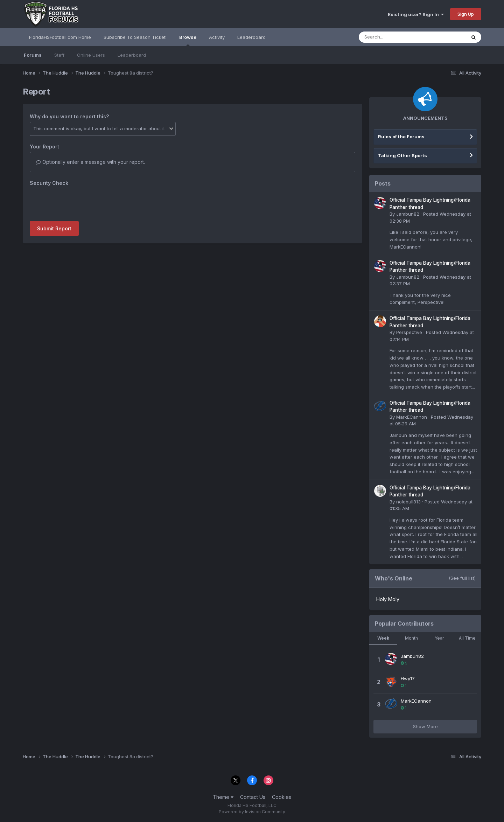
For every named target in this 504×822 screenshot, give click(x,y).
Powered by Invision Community (252, 812)
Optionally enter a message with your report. (90, 162)
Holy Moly (388, 599)
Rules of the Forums (401, 137)
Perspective (409, 332)
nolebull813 (408, 502)
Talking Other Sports (402, 155)
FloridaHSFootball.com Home (60, 37)
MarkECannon (412, 417)
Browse (188, 40)
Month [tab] (411, 638)
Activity (217, 37)
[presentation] (83, 202)
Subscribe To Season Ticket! (135, 37)
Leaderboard (132, 55)
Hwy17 (408, 678)
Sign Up (466, 14)
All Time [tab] (467, 638)
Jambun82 (408, 214)
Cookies (282, 797)
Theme (223, 797)
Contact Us (253, 797)
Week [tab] (383, 638)
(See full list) (462, 578)
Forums (33, 55)
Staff (59, 55)
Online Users (91, 55)
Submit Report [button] (54, 228)
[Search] (393, 37)
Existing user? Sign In (416, 14)
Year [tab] (439, 638)
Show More (425, 726)
